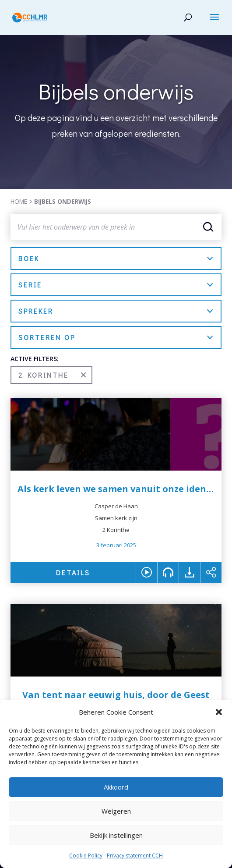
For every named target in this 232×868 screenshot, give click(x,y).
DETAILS (73, 572)
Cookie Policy (86, 856)
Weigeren (116, 811)
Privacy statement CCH (135, 856)
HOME (19, 201)
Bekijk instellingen (116, 835)
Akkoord (116, 787)
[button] (219, 712)
